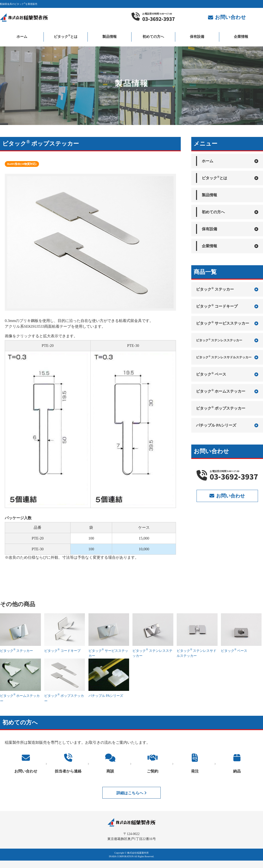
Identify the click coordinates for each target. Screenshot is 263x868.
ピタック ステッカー (227, 289)
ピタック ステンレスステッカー (227, 340)
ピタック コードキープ (227, 306)
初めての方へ (153, 37)
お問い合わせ (227, 496)
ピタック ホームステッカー (227, 391)
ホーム (22, 37)
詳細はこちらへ (131, 792)
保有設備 (197, 37)
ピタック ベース (227, 374)
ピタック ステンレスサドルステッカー (227, 357)
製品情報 (110, 37)
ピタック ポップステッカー (221, 408)
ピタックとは (66, 36)
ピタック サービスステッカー (227, 323)
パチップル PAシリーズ (227, 425)
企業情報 (241, 37)
